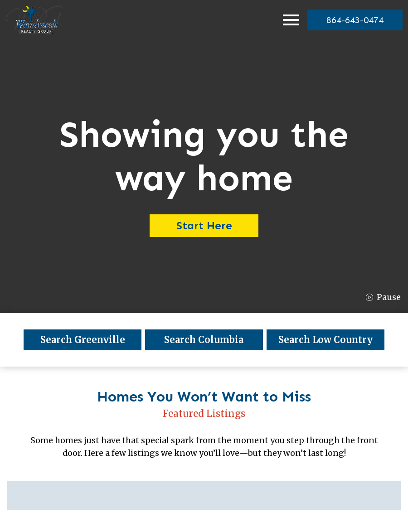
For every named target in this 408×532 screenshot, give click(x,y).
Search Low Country (325, 340)
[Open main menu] (291, 20)
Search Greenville (83, 340)
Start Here (204, 225)
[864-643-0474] (355, 20)
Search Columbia (204, 340)
